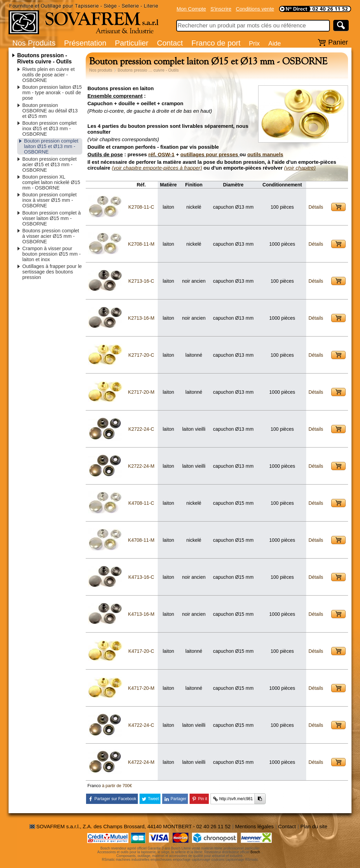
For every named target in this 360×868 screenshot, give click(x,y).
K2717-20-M (141, 392)
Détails (316, 207)
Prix (254, 43)
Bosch (255, 852)
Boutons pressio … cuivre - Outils (148, 70)
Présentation (85, 43)
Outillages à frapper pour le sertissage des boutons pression (52, 272)
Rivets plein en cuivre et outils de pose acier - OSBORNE (49, 75)
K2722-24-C (141, 429)
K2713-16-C (141, 281)
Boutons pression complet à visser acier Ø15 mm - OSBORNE (51, 236)
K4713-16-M (141, 614)
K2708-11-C (141, 207)
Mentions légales (255, 826)
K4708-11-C (141, 503)
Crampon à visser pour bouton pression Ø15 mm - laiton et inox (51, 254)
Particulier (132, 43)
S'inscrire (221, 9)
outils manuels (265, 154)
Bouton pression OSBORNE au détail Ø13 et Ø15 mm (50, 111)
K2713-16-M (141, 318)
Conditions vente (255, 9)
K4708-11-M (141, 540)
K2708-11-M (141, 244)
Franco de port (216, 43)
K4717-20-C (141, 651)
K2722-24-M (141, 466)
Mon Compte (191, 9)
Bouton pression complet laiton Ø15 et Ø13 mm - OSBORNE (51, 146)
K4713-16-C (141, 577)
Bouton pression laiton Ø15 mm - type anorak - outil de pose (52, 93)
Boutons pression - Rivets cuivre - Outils (44, 58)
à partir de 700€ (117, 786)
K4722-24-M (141, 762)
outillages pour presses (210, 154)
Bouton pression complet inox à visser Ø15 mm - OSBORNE (49, 200)
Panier (338, 42)
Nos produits (101, 70)
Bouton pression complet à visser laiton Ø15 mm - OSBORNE (51, 218)
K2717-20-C (141, 355)
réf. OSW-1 (161, 154)
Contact (170, 43)
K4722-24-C (141, 725)
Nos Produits (34, 43)
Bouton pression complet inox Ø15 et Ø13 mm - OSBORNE (49, 129)
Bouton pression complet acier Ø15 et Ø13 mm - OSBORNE (49, 164)
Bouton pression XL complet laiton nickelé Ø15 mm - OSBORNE (51, 182)
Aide (274, 43)
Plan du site (314, 826)
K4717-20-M (141, 688)
